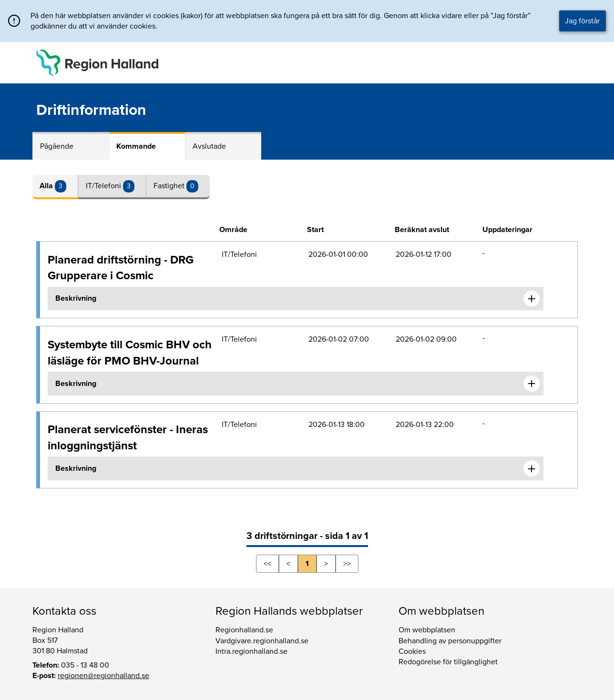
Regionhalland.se (244, 630)
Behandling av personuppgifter (450, 641)
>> (347, 564)
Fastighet (170, 186)
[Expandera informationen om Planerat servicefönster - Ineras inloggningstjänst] (532, 468)
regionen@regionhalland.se (103, 676)
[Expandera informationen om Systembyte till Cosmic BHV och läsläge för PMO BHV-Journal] (532, 384)
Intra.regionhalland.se (251, 651)
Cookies (412, 651)
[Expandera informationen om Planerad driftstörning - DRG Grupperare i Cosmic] (532, 299)
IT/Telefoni (104, 186)
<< (267, 564)
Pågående (57, 146)
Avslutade (209, 146)
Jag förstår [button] (582, 21)
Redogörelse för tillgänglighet (448, 662)
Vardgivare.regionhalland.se (262, 641)
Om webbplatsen (427, 630)
